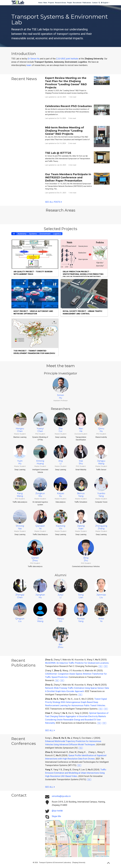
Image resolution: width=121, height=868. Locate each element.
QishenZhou (35, 551)
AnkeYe (101, 612)
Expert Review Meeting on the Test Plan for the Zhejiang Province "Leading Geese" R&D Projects (66, 83)
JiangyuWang (101, 455)
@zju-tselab (57, 811)
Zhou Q (49, 660)
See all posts (53, 202)
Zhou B (49, 699)
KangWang (20, 487)
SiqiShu (81, 455)
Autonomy (22, 234)
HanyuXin (61, 612)
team (29, 65)
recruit (71, 65)
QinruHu (101, 422)
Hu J (70, 738)
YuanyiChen (40, 422)
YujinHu (20, 455)
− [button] (48, 826)
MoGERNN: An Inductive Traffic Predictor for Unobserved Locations (77, 663)
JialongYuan (81, 520)
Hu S (97, 660)
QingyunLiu (20, 612)
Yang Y (63, 699)
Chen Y (49, 713)
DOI (106, 666)
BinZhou (61, 637)
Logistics (57, 234)
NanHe (81, 422)
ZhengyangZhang (101, 520)
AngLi (61, 455)
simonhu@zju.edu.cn (61, 796)
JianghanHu (40, 589)
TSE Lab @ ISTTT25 (58, 153)
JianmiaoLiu (101, 589)
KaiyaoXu (61, 487)
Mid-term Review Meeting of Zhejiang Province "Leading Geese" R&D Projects (65, 131)
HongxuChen (20, 422)
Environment (45, 234)
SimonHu (61, 388)
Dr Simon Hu (34, 59)
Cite (100, 666)
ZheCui (61, 422)
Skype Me (56, 816)
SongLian (81, 589)
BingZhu (86, 551)
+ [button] (48, 823)
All (14, 234)
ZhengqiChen (20, 589)
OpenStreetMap (105, 856)
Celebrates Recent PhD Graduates (68, 106)
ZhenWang (40, 612)
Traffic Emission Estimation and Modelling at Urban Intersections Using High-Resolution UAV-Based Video (76, 773)
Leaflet (97, 856)
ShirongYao (20, 520)
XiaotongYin (61, 520)
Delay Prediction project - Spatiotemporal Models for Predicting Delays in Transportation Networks (83, 274)
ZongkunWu (40, 487)
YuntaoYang (81, 612)
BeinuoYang (81, 487)
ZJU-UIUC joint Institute (67, 59)
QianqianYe (40, 520)
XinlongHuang (40, 455)
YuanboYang (101, 487)
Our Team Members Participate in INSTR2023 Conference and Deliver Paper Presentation (68, 177)
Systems (33, 234)
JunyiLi (61, 589)
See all (50, 730)
